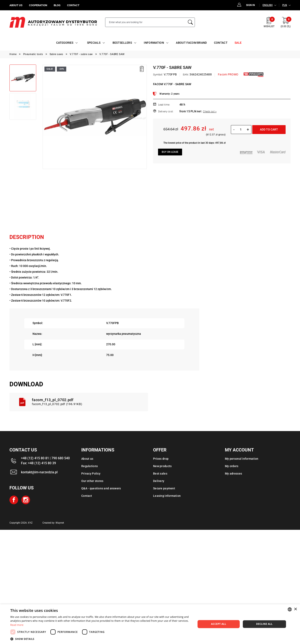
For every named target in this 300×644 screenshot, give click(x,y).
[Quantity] (241, 129)
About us (87, 459)
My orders (232, 466)
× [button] (295, 609)
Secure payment (164, 488)
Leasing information (167, 496)
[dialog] (150, 624)
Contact (87, 496)
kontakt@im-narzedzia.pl (39, 472)
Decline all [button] (264, 624)
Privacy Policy (91, 474)
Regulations (90, 466)
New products (162, 466)
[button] (100, 639)
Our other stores (92, 481)
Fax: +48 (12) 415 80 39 (38, 463)
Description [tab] (27, 237)
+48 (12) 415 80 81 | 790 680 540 (45, 458)
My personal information (242, 459)
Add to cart (269, 129)
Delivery (159, 481)
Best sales (160, 474)
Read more (17, 625)
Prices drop (161, 459)
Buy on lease (170, 152)
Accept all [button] (219, 624)
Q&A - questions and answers (101, 488)
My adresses (233, 474)
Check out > (210, 112)
